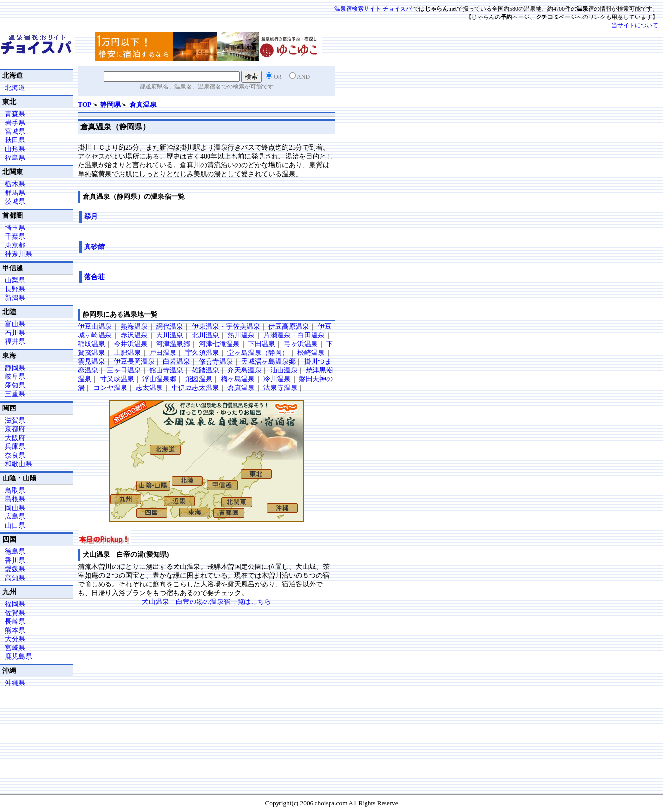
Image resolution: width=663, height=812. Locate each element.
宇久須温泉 (202, 353)
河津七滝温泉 (219, 344)
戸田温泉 (163, 353)
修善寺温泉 (216, 362)
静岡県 (110, 105)
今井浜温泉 (131, 344)
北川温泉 (206, 335)
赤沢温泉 (134, 335)
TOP (85, 105)
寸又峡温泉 (117, 379)
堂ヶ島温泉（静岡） (258, 353)
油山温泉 (284, 370)
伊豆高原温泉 (289, 327)
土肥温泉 (127, 353)
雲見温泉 (91, 362)
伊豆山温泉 (95, 327)
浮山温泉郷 (159, 379)
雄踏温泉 (206, 370)
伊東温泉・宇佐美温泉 (226, 327)
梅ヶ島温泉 (238, 379)
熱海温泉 (134, 327)
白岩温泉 (176, 362)
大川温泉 (170, 335)
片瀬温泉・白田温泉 (294, 335)
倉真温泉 (143, 105)
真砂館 (94, 247)
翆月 (91, 217)
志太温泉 (149, 388)
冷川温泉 (277, 379)
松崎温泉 (311, 353)
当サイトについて (635, 25)
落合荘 (94, 277)
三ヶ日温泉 (124, 370)
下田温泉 (262, 344)
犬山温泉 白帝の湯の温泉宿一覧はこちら (207, 602)
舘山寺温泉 (166, 370)
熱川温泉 (241, 335)
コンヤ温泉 (110, 388)
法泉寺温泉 (280, 388)
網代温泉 (170, 327)
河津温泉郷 (173, 344)
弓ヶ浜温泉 (301, 344)
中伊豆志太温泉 (195, 388)
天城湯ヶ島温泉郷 (268, 362)
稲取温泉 (91, 344)
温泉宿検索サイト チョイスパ (373, 9)
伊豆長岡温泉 (134, 362)
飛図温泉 (199, 379)
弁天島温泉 (244, 370)
